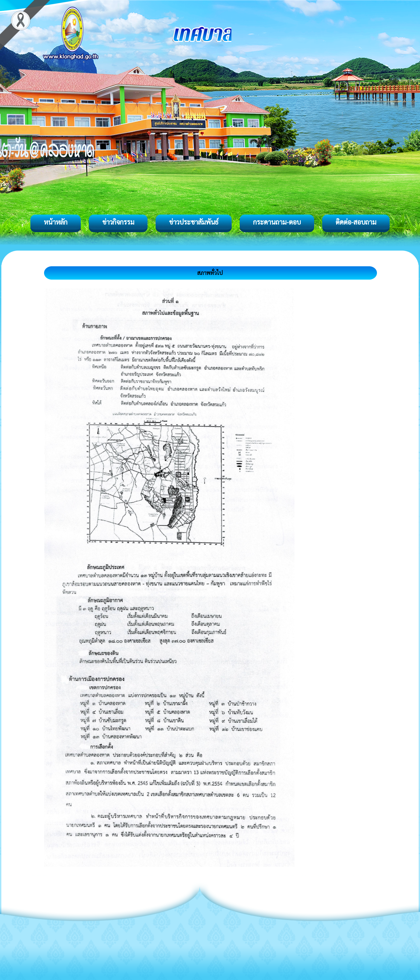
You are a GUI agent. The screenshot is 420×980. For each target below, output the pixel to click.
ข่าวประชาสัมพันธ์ (194, 222)
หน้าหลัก (56, 222)
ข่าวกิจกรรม (118, 222)
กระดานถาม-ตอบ (277, 222)
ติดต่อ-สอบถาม (356, 222)
